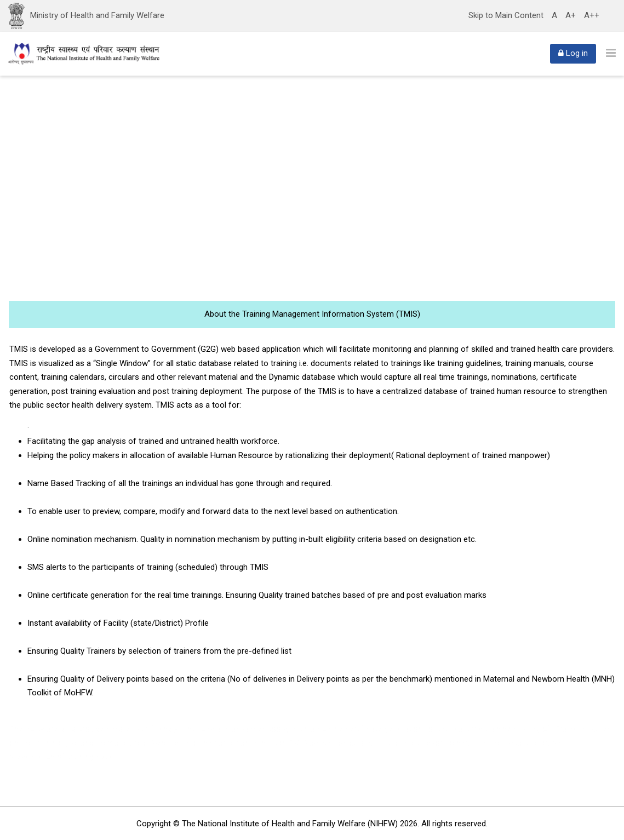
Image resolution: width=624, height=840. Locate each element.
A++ (592, 15)
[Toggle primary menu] (611, 53)
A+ (571, 15)
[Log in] (573, 54)
